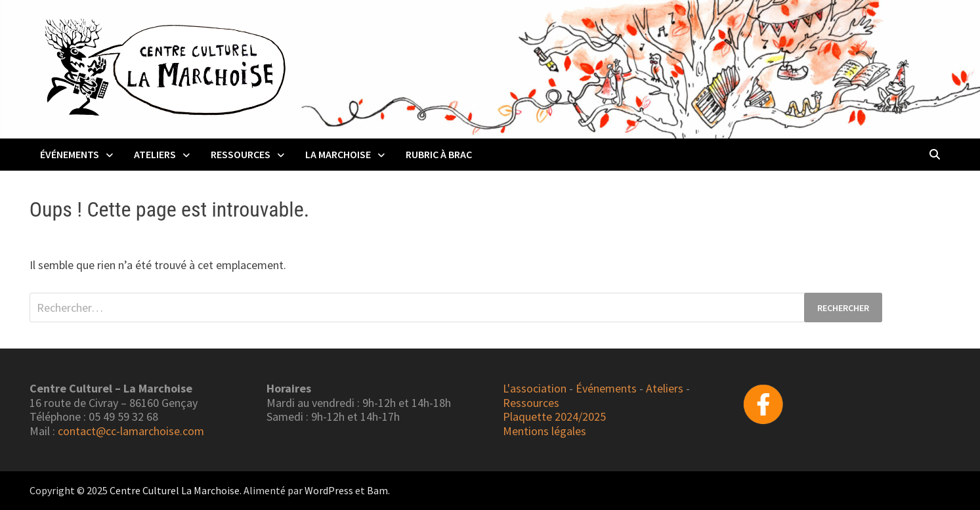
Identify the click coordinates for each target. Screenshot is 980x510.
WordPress (329, 490)
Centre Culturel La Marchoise (175, 490)
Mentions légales (544, 431)
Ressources (241, 154)
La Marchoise (338, 154)
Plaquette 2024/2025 (554, 416)
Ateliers (155, 154)
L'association (535, 388)
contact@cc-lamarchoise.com (131, 431)
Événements (70, 154)
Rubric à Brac (439, 154)
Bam (377, 490)
